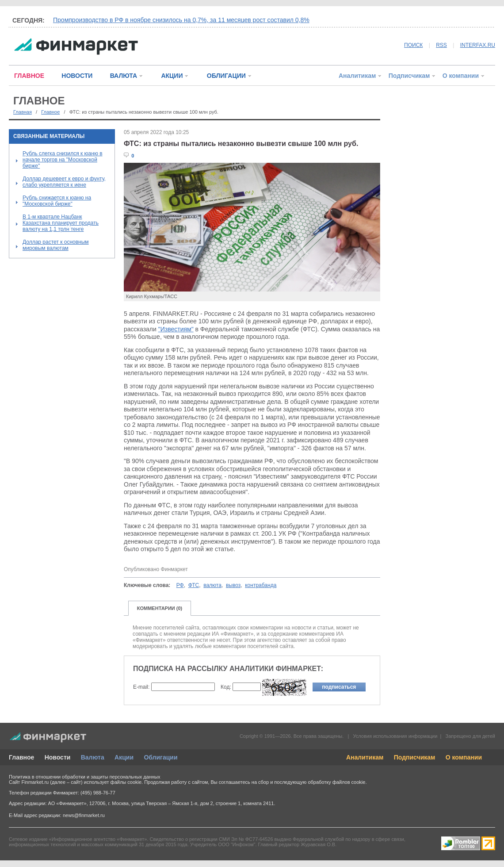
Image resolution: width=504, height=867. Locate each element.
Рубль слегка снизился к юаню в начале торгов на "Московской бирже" (63, 160)
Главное (50, 112)
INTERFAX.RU (478, 45)
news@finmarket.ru (84, 815)
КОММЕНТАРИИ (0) (160, 608)
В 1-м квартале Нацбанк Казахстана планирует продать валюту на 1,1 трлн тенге (61, 223)
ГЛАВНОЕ (29, 76)
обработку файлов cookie (336, 782)
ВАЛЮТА (124, 76)
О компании (461, 76)
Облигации (160, 757)
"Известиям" (176, 329)
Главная (23, 112)
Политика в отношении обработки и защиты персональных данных (84, 777)
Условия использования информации (395, 736)
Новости (58, 757)
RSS (441, 45)
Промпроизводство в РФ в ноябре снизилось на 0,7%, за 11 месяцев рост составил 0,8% (181, 20)
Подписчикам (409, 76)
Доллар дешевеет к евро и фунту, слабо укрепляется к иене (64, 182)
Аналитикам (357, 76)
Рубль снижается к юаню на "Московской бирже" (57, 201)
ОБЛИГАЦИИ (226, 76)
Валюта (93, 757)
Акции (124, 757)
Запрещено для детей (470, 736)
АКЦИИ (172, 76)
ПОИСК (413, 45)
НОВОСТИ (77, 76)
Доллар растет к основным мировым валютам (56, 245)
